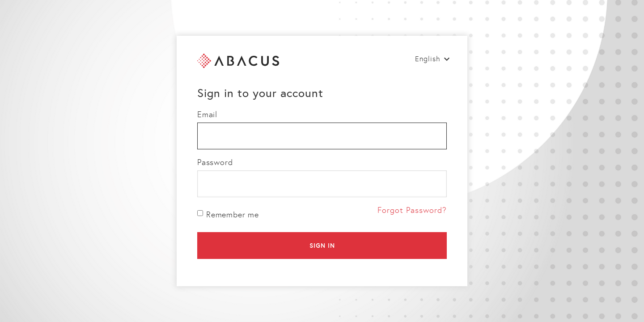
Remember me (228, 215)
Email (207, 114)
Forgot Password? (412, 210)
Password (215, 162)
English (428, 59)
